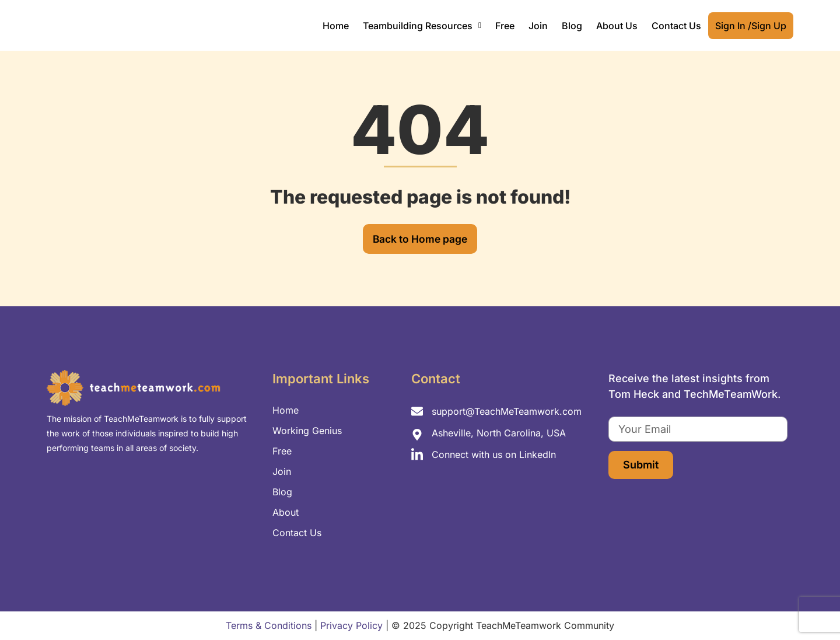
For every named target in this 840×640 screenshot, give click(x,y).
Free (505, 26)
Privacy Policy (351, 626)
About (286, 512)
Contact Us (676, 26)
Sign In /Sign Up (751, 26)
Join (538, 26)
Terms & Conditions (269, 626)
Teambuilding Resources (422, 26)
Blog (572, 26)
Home (336, 26)
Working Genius (307, 431)
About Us (617, 26)
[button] (422, 26)
